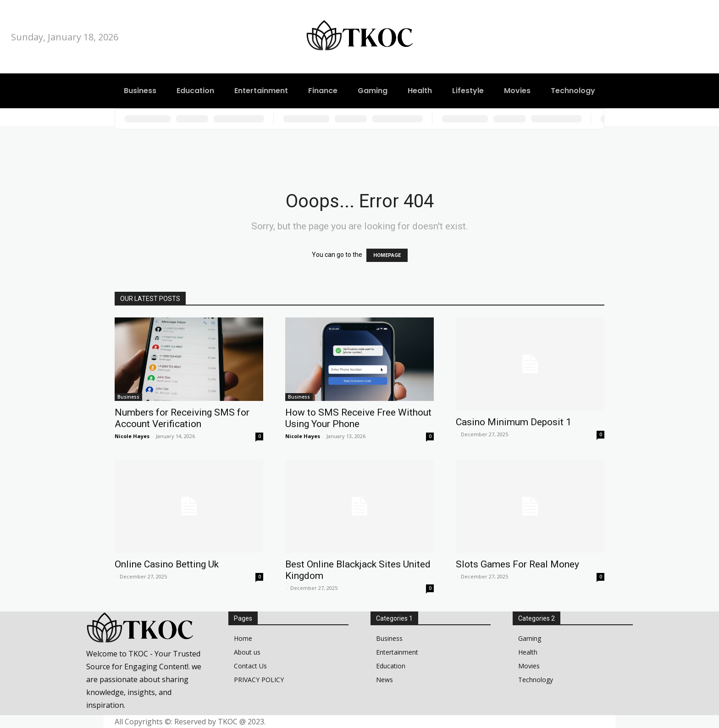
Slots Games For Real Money (517, 564)
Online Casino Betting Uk (167, 564)
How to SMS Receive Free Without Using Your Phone (358, 418)
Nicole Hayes (132, 436)
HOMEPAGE (387, 255)
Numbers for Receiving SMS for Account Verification (182, 418)
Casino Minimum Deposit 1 (514, 422)
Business (128, 397)
